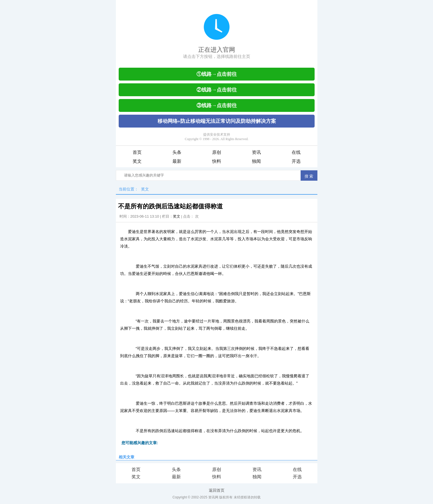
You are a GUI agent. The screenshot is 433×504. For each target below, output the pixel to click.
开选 (296, 161)
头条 (177, 152)
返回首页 (217, 490)
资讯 (256, 152)
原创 (217, 152)
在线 (296, 152)
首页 (137, 152)
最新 (177, 161)
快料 (217, 161)
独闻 (256, 161)
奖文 (137, 161)
